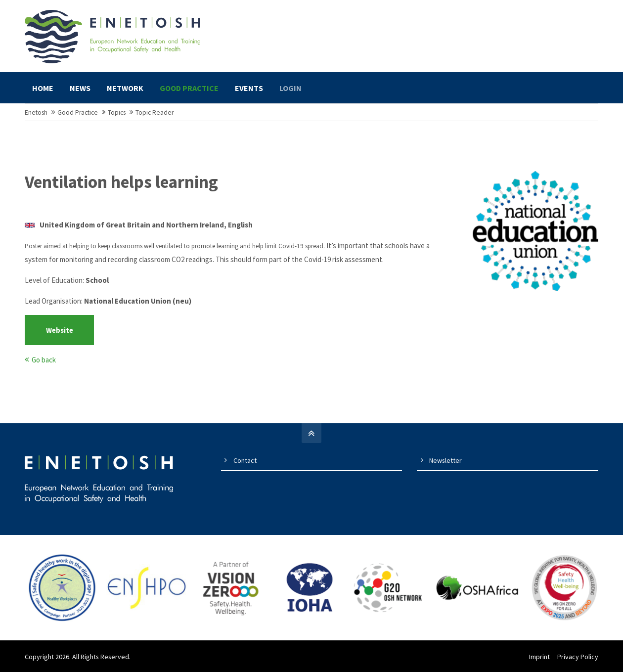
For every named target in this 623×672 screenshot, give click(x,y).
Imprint (539, 658)
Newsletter (445, 461)
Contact (245, 461)
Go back (44, 361)
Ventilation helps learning (121, 183)
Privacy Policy (578, 658)
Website (60, 331)
